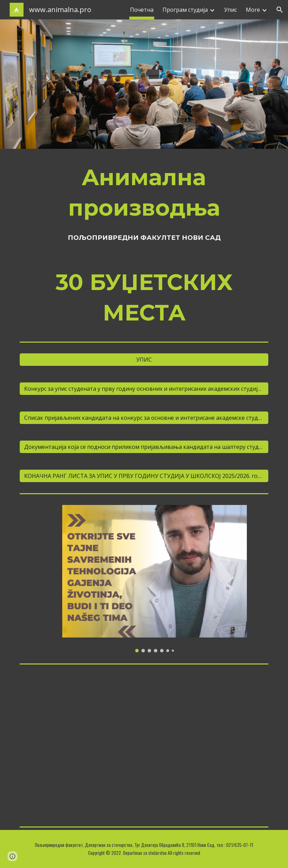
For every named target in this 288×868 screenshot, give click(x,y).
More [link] (253, 10)
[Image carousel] (155, 579)
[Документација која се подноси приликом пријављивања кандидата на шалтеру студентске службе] (144, 447)
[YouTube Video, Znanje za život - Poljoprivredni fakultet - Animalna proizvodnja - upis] (144, 745)
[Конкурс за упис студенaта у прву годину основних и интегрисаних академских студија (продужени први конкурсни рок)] (144, 389)
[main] (144, 193)
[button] (280, 10)
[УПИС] (144, 360)
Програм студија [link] (185, 10)
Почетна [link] (142, 10)
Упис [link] (230, 10)
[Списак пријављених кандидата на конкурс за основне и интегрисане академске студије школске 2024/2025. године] (144, 418)
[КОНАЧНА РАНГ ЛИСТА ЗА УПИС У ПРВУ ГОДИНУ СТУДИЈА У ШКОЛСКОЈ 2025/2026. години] (144, 476)
